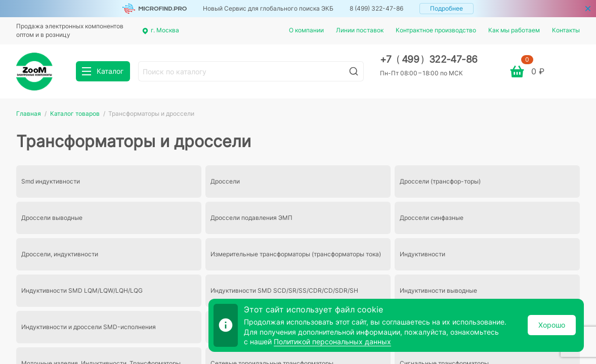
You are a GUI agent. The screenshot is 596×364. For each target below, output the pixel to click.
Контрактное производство (436, 30)
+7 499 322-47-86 (429, 59)
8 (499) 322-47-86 (376, 8)
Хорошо (552, 325)
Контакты (566, 30)
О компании (306, 30)
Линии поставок (360, 30)
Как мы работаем (514, 30)
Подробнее (446, 8)
